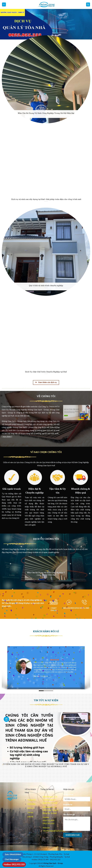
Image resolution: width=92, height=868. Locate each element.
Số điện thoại (68, 795)
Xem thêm (7, 436)
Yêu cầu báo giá (69, 815)
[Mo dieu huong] (88, 4)
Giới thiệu (31, 804)
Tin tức (30, 812)
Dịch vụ (30, 808)
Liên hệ (30, 817)
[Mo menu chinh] (4, 4)
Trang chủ (32, 800)
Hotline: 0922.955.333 (14, 864)
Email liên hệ (68, 805)
